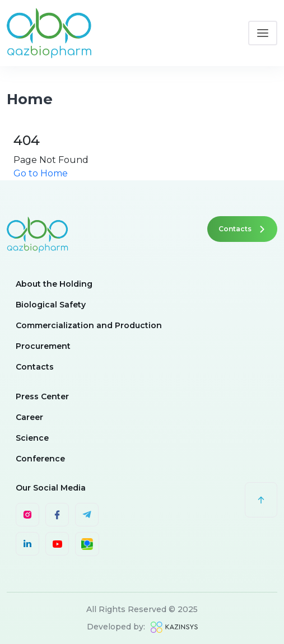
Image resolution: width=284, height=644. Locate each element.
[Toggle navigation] (263, 33)
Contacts (242, 229)
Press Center (42, 396)
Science (32, 438)
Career (29, 417)
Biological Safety (51, 305)
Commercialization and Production (89, 325)
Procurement (43, 346)
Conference (40, 459)
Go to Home (41, 173)
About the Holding (54, 284)
